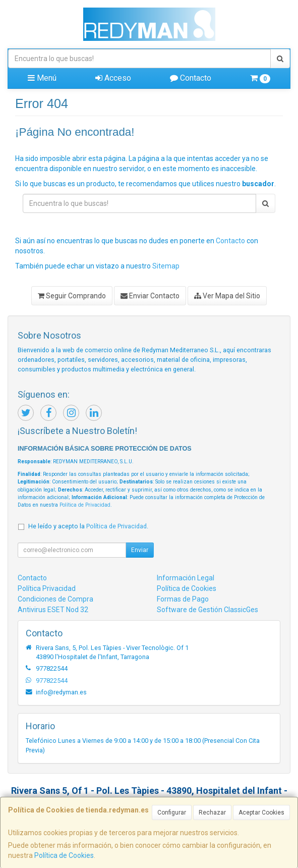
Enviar (140, 550)
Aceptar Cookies (261, 812)
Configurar (172, 812)
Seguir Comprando (72, 296)
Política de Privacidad (85, 505)
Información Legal (186, 578)
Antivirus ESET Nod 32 (53, 610)
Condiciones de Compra (55, 599)
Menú (42, 78)
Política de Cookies (64, 855)
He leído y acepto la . (88, 526)
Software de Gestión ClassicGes (207, 610)
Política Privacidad (47, 588)
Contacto (191, 78)
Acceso (113, 78)
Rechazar (212, 812)
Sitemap (166, 266)
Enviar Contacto (150, 296)
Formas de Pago (183, 599)
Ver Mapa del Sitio (227, 296)
